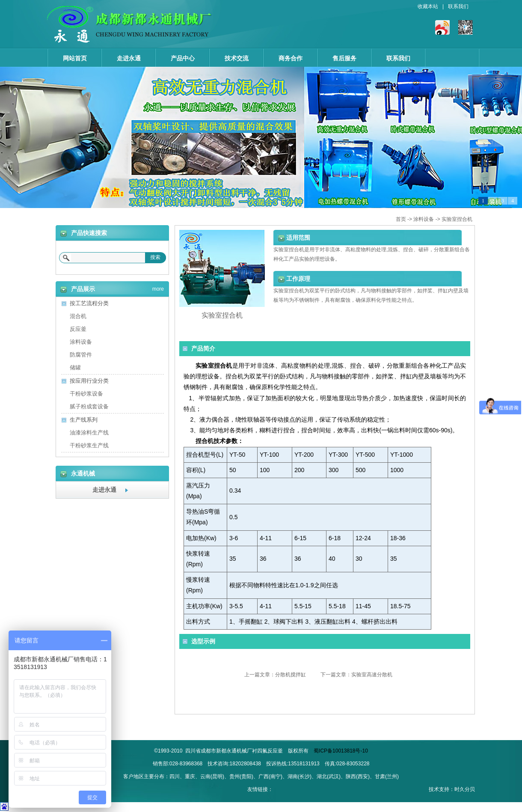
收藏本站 (428, 6)
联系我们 (458, 6)
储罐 (75, 367)
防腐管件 (81, 355)
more (158, 287)
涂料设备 (424, 219)
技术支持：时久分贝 (452, 789)
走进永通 (129, 58)
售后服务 (344, 58)
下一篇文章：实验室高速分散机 (356, 675)
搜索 (155, 257)
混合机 (78, 316)
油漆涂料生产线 (89, 433)
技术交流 (237, 58)
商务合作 (291, 58)
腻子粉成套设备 (89, 406)
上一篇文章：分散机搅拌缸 (275, 675)
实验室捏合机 (457, 219)
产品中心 (183, 58)
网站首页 (75, 58)
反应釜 (78, 329)
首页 (401, 219)
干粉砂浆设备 (86, 394)
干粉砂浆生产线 (89, 445)
